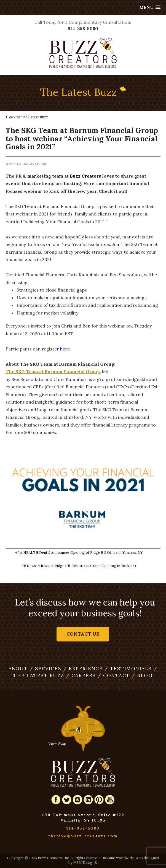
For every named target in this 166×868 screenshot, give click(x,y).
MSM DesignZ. (85, 862)
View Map (57, 743)
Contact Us (83, 634)
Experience (83, 668)
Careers (81, 675)
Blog (142, 675)
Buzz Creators (85, 176)
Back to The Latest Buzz (28, 117)
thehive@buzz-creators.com (83, 836)
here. (65, 349)
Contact (114, 675)
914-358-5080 (83, 28)
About (18, 668)
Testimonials (128, 668)
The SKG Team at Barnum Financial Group (53, 371)
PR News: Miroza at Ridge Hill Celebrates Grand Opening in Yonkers (78, 566)
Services (45, 668)
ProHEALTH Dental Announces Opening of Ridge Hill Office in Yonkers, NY (80, 552)
